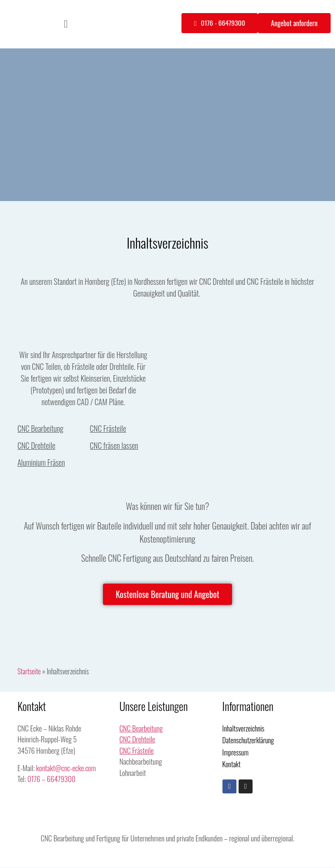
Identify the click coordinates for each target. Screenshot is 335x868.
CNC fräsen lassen (114, 445)
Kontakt (232, 765)
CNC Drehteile (36, 445)
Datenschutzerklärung (248, 741)
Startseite (29, 672)
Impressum (236, 753)
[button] (66, 24)
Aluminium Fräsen (41, 462)
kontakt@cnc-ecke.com (66, 768)
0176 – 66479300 (51, 779)
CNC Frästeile (108, 428)
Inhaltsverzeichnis (244, 729)
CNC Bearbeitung (40, 428)
